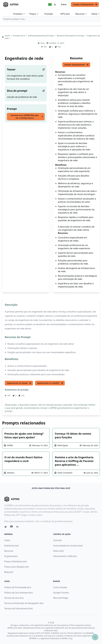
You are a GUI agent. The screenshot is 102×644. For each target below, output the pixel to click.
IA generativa (11, 556)
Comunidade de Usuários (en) (68, 546)
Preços (34, 14)
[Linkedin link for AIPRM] (18, 527)
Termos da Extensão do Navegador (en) (24, 603)
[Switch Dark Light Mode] (55, 4)
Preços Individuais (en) (15, 561)
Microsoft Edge (61, 598)
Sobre (96, 14)
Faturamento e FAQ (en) (65, 556)
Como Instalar (60, 587)
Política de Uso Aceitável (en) (18, 593)
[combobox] (51, 19)
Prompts (49, 14)
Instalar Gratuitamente (85, 4)
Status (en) (58, 551)
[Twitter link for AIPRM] (6, 527)
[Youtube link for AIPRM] (12, 527)
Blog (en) (9, 572)
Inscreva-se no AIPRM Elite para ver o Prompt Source (27, 117)
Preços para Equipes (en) (16, 567)
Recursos (81, 14)
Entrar (64, 4)
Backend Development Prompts (71, 36)
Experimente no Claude (19, 383)
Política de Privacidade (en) (18, 587)
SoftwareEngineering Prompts (41, 36)
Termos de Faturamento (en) (18, 608)
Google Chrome (61, 593)
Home (8, 36)
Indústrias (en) (11, 546)
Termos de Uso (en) (14, 598)
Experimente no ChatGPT (50, 383)
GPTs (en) (65, 14)
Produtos (19, 14)
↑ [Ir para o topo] (95, 637)
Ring (42, 43)
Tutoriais (57, 540)
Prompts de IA (19, 36)
